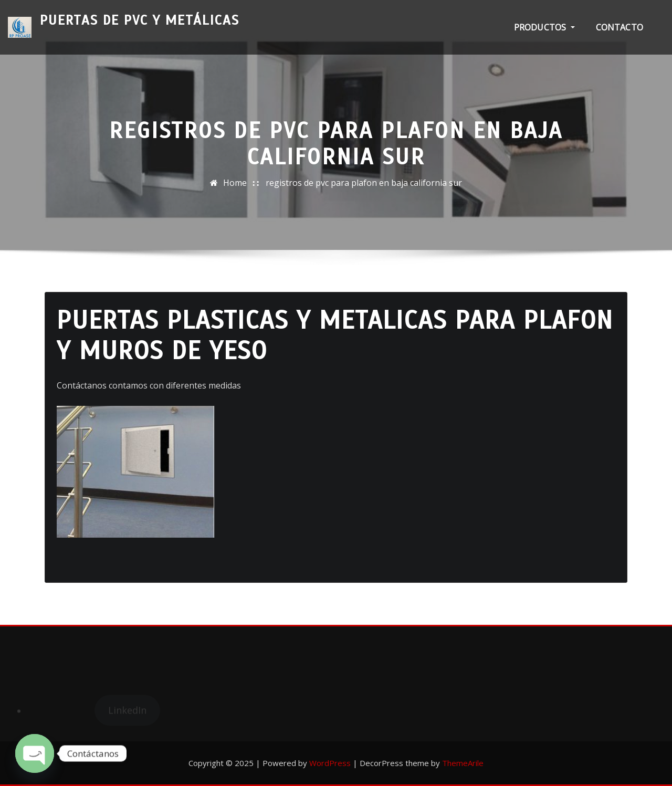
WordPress (330, 763)
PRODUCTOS (544, 27)
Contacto (619, 27)
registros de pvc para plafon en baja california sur (364, 183)
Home (235, 183)
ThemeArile (463, 763)
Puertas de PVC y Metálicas (140, 20)
